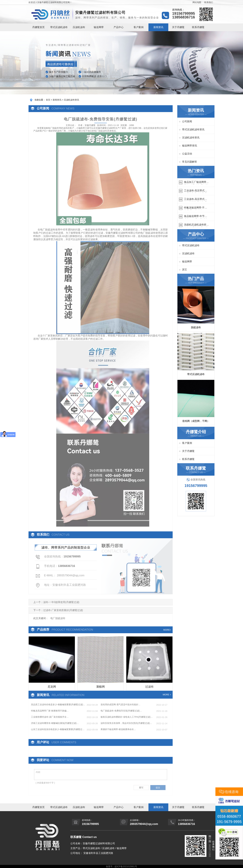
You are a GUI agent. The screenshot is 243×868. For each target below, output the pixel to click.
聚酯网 (101, 687)
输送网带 (99, 27)
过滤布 (149, 687)
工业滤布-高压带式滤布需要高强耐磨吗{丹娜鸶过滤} (196, 191)
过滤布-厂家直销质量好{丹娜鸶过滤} (63, 610)
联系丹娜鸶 (198, 27)
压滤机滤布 (79, 27)
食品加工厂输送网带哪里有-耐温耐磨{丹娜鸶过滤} (196, 182)
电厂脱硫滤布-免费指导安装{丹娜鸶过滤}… (121, 711)
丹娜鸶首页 (38, 27)
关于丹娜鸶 (178, 27)
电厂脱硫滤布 (101, 131)
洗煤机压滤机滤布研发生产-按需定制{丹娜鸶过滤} (196, 225)
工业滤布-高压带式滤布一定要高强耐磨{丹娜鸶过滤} (196, 200)
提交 (158, 788)
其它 (185, 270)
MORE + (167, 695)
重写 (141, 788)
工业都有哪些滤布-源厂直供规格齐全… (50, 717)
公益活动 (187, 154)
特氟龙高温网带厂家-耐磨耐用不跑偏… (50, 711)
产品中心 (119, 27)
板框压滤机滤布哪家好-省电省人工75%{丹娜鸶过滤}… (127, 717)
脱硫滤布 (196, 327)
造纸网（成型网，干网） (196, 421)
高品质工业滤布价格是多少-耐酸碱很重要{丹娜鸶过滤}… (58, 705)
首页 (48, 100)
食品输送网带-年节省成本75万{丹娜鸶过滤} (196, 217)
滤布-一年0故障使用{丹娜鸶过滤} (61, 602)
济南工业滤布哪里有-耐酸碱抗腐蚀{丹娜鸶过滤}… (55, 723)
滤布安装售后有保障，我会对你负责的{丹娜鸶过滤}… (126, 723)
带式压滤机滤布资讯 (193, 129)
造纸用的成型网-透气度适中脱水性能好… (120, 705)
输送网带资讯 (190, 146)
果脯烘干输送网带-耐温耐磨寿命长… (118, 729)
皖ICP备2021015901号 (126, 866)
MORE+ (167, 630)
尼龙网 (52, 687)
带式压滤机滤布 (59, 27)
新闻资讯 (158, 27)
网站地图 (197, 2)
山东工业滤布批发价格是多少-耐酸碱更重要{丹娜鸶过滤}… (57, 729)
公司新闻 (187, 121)
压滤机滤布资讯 (71, 100)
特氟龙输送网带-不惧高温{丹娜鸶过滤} (196, 208)
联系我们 (209, 2)
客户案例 (139, 27)
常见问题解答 (190, 162)
